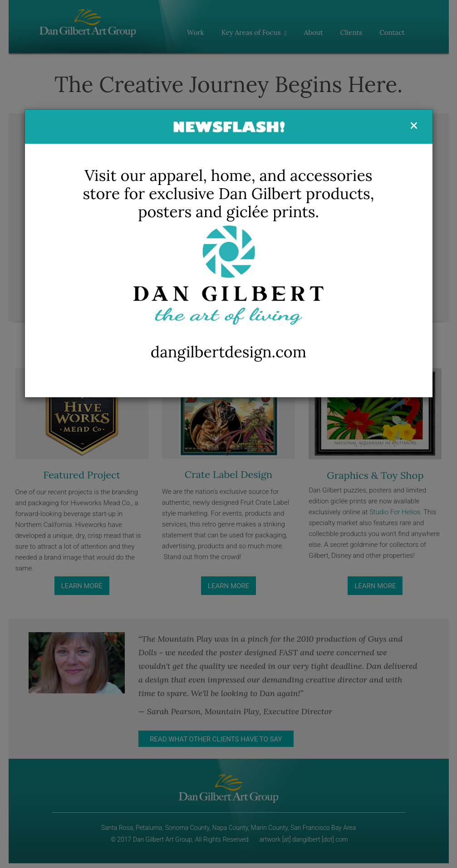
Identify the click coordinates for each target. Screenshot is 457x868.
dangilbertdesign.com (228, 352)
